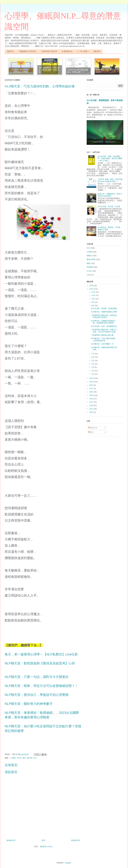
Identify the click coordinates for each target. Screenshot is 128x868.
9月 (93, 302)
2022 (92, 385)
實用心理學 (91, 259)
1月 (93, 374)
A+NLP (89, 271)
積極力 (89, 256)
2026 (92, 286)
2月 (93, 371)
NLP (35, 758)
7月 (93, 354)
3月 (93, 367)
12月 (94, 292)
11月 (94, 295)
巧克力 (19, 758)
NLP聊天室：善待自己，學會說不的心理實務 (37, 695)
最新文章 (10, 51)
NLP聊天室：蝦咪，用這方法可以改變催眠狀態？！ (41, 686)
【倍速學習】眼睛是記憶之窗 (102, 335)
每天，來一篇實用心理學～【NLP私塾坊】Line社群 (41, 654)
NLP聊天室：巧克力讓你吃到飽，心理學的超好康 (104, 340)
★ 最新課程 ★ (67, 51)
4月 (93, 364)
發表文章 (93, 428)
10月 (94, 299)
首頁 (43, 840)
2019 (92, 395)
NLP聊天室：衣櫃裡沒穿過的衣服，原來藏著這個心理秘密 (103, 322)
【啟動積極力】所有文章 (27, 51)
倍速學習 (90, 267)
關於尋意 (97, 51)
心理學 (13, 758)
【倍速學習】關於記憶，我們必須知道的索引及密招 (104, 316)
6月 (93, 357)
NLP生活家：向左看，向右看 (109, 206)
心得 (88, 275)
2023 (92, 382)
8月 (93, 306)
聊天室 (30, 758)
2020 (92, 392)
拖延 (88, 263)
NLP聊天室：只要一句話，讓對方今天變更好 (37, 677)
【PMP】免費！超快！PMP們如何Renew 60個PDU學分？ (110, 180)
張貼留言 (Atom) (46, 847)
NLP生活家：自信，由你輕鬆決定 (104, 326)
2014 (92, 412)
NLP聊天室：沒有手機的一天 (102, 344)
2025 (92, 289)
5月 (93, 361)
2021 (92, 388)
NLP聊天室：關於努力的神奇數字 (29, 704)
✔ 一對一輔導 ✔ (83, 51)
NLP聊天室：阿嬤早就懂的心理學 (104, 312)
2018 (92, 399)
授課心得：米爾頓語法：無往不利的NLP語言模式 (110, 195)
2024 (92, 378)
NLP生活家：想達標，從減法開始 (104, 308)
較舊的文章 (76, 840)
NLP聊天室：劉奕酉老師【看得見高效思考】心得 (40, 663)
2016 (92, 405)
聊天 (24, 758)
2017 (92, 402)
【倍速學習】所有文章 (49, 51)
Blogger (68, 863)
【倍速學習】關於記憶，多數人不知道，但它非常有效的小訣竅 (104, 331)
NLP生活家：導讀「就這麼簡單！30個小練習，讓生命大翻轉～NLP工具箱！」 (110, 158)
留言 (91, 432)
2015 (92, 409)
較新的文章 (11, 840)
